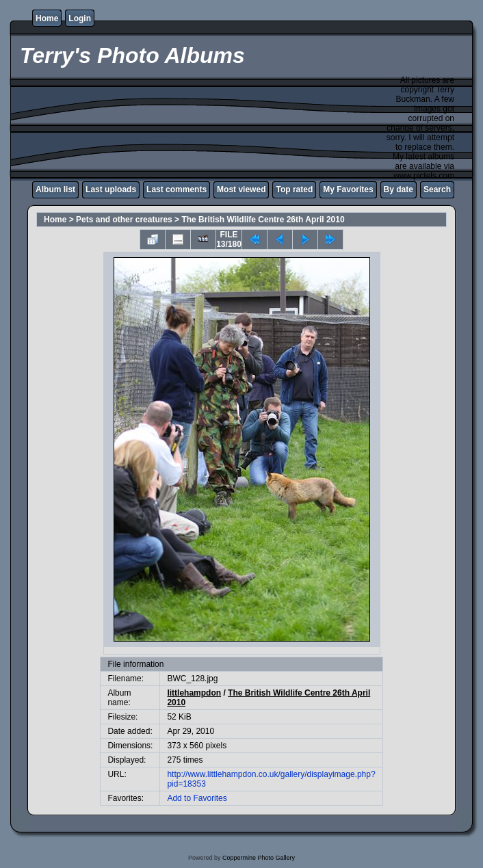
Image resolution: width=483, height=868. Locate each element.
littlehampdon (194, 693)
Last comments (177, 189)
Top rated (294, 189)
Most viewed (241, 189)
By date (399, 189)
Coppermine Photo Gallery (259, 858)
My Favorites (348, 189)
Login (80, 18)
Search (437, 189)
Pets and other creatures (124, 220)
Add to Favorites (197, 798)
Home (47, 18)
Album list (55, 189)
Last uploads (111, 189)
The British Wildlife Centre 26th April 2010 (263, 220)
